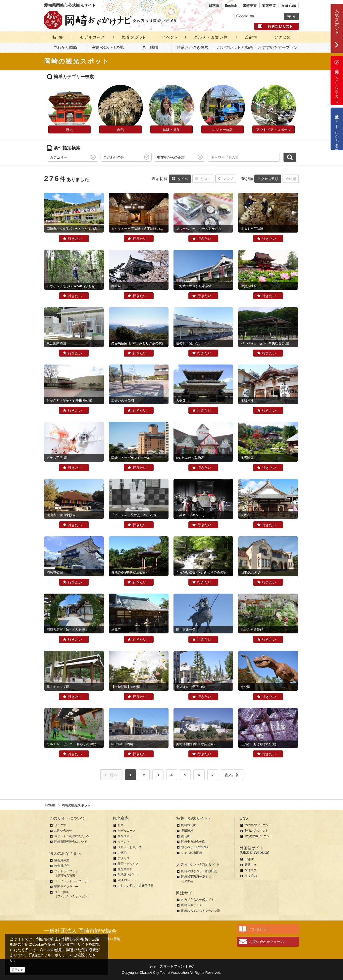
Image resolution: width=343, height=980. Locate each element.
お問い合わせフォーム (267, 942)
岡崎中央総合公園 (193, 842)
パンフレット (260, 929)
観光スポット (127, 836)
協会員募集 (62, 860)
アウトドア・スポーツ (274, 130)
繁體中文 (250, 5)
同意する (17, 970)
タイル (180, 179)
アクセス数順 (268, 179)
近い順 (291, 179)
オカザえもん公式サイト (198, 900)
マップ (226, 179)
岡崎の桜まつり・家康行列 (199, 871)
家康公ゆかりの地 (108, 47)
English (231, 5)
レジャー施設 (223, 130)
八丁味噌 (150, 47)
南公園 (186, 836)
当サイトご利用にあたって (72, 836)
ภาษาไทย (289, 5)
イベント (124, 842)
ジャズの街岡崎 (192, 853)
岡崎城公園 (189, 825)
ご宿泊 (122, 853)
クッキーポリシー (55, 955)
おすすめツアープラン (278, 47)
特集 (121, 825)
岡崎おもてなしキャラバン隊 (201, 911)
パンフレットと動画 (235, 47)
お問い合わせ (63, 831)
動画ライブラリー (66, 887)
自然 (120, 130)
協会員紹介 (62, 866)
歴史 (69, 130)
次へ (232, 775)
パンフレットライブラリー (72, 881)
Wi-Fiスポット (127, 880)
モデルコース (127, 831)
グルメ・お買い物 (130, 847)
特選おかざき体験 (193, 47)
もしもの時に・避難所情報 (136, 886)
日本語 (214, 5)
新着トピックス (128, 864)
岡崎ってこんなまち (337, 80)
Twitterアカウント (257, 831)
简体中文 (269, 5)
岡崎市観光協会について (71, 842)
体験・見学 (171, 130)
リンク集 (60, 825)
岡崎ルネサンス (192, 905)
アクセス (124, 858)
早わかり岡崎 (65, 47)
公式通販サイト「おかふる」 (337, 129)
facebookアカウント (258, 825)
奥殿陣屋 (187, 831)
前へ (111, 775)
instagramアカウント (259, 836)
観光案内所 (125, 869)
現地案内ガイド (128, 875)
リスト (203, 179)
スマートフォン (172, 966)
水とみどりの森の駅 (195, 847)
